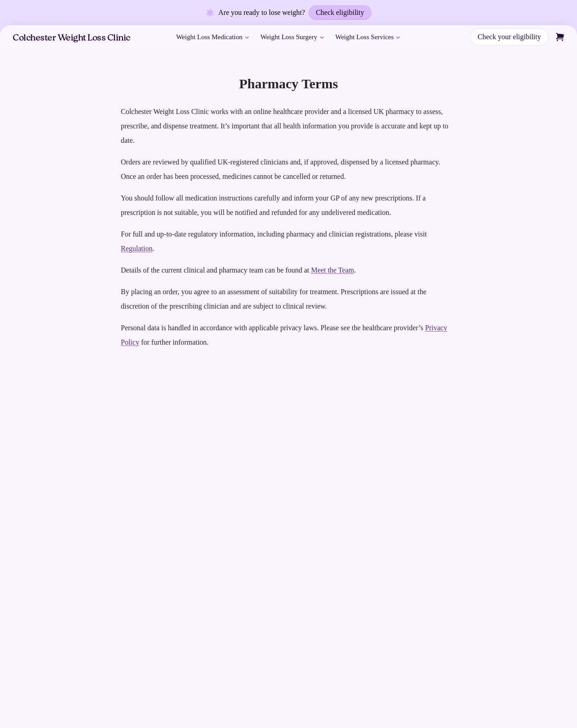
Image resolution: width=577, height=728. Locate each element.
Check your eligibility (509, 37)
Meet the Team (332, 270)
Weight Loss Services (369, 37)
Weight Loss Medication (213, 37)
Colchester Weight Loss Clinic (71, 39)
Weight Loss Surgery (293, 37)
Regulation (137, 248)
